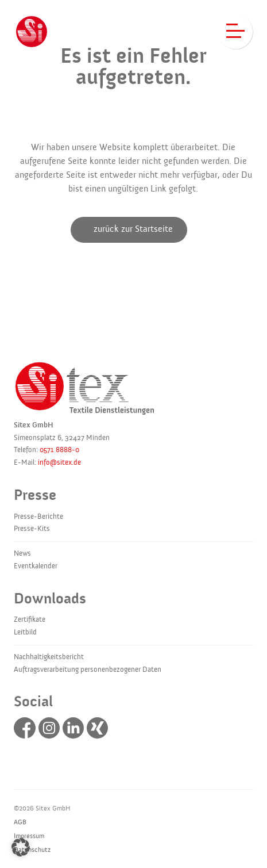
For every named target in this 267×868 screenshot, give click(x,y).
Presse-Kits (32, 529)
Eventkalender (36, 566)
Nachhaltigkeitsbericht (49, 657)
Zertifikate (30, 620)
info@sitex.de (59, 462)
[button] (21, 847)
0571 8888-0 (59, 450)
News (22, 553)
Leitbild (25, 632)
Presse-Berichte (38, 517)
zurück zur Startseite (133, 229)
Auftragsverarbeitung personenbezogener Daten (88, 670)
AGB (20, 822)
